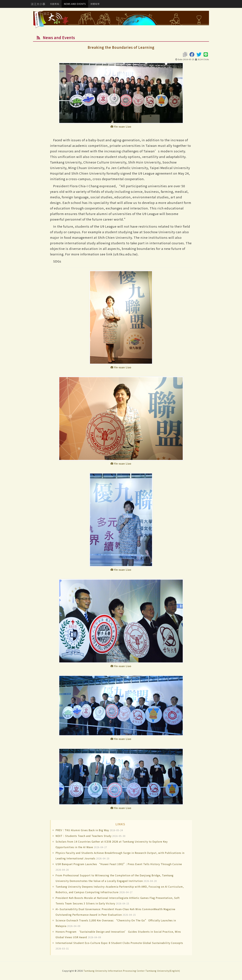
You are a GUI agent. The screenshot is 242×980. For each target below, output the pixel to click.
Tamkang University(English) (163, 971)
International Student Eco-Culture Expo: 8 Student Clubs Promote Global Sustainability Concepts (119, 943)
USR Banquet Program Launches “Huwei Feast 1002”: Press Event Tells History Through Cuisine (119, 864)
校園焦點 (55, 4)
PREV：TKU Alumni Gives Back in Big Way (82, 830)
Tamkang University (95, 971)
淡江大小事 (38, 4)
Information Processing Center (126, 971)
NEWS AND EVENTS (75, 4)
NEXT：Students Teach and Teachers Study (83, 836)
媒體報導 (95, 4)
